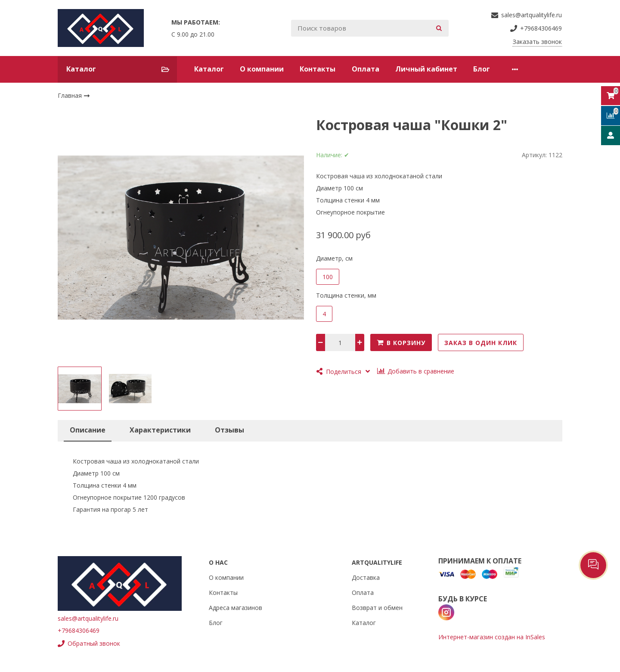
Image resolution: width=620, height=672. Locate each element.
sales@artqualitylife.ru (88, 618)
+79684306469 (79, 630)
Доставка (366, 577)
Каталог (209, 69)
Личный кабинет (426, 69)
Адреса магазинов (236, 608)
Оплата (366, 69)
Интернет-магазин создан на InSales (492, 637)
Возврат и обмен (377, 608)
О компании (262, 69)
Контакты (318, 69)
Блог (482, 69)
